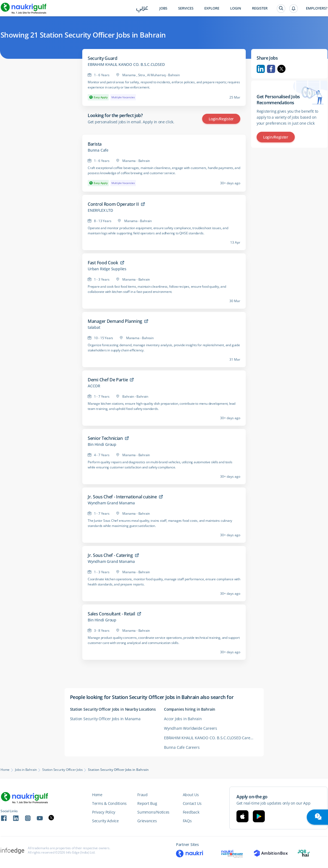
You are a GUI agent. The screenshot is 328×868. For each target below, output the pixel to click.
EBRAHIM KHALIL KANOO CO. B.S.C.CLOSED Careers (210, 738)
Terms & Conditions (109, 803)
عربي (142, 9)
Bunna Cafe (98, 150)
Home (5, 770)
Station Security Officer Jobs (62, 770)
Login (236, 8)
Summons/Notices (153, 812)
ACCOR (94, 386)
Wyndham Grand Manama (111, 503)
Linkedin (261, 69)
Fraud (142, 795)
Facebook (271, 69)
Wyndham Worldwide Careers (191, 728)
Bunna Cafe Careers (182, 747)
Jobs (163, 8)
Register (260, 8)
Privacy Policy (104, 812)
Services (186, 8)
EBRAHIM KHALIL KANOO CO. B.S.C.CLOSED (126, 65)
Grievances (147, 821)
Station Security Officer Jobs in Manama (105, 719)
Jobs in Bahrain (26, 770)
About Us (191, 795)
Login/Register (221, 119)
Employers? (317, 8)
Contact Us (192, 803)
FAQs (187, 821)
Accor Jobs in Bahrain (183, 719)
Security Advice (105, 821)
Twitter (281, 69)
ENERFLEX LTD (100, 210)
